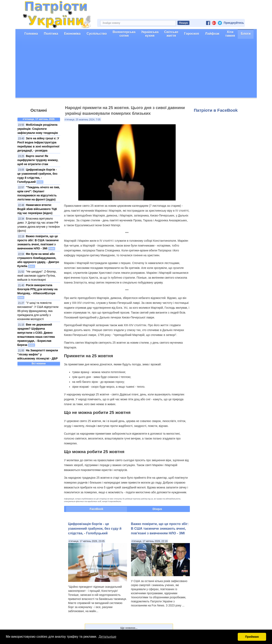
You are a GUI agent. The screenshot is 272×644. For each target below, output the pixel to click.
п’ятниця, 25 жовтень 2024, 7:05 (83, 120)
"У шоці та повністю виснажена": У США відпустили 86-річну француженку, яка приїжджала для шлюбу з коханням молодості (38, 311)
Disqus (157, 509)
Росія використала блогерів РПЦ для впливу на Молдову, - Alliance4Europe (38, 289)
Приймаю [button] (252, 637)
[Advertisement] (136, 69)
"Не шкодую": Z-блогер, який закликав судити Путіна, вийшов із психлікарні (37, 276)
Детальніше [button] (107, 637)
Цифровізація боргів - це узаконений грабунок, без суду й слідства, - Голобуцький (95, 529)
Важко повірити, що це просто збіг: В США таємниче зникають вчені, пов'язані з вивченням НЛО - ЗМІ (160, 529)
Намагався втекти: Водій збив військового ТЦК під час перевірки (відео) (37, 209)
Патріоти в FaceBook (216, 110)
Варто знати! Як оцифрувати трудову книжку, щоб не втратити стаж (38, 160)
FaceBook (96, 509)
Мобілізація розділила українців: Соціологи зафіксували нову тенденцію (38, 129)
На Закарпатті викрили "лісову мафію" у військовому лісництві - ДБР (38, 354)
